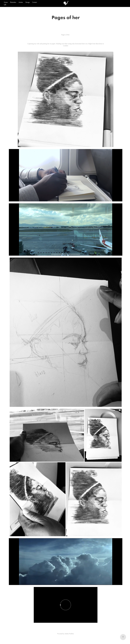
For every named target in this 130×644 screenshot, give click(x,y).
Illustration (13, 2)
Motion (21, 2)
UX (5, 5)
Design (28, 2)
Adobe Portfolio (69, 634)
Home (6, 2)
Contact (34, 2)
